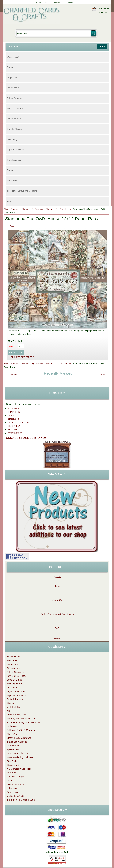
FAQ (57, 628)
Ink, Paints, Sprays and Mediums (22, 191)
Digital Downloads (16, 691)
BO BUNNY (13, 430)
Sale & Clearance (15, 98)
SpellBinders (13, 749)
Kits (9, 711)
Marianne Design (15, 776)
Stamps (10, 170)
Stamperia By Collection (33, 209)
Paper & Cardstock (15, 150)
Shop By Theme (14, 129)
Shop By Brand (14, 119)
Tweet (12, 226)
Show (102, 46)
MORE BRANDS (15, 796)
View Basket (103, 9)
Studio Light (13, 765)
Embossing (12, 726)
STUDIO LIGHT (15, 433)
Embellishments (14, 160)
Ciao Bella (12, 761)
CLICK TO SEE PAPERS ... (24, 357)
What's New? (13, 57)
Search (70, 2)
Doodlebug (12, 792)
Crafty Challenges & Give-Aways (57, 614)
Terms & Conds (41, 2)
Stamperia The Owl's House (59, 209)
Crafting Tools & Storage (19, 738)
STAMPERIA (14, 408)
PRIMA (11, 416)
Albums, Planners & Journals (21, 718)
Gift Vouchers (13, 88)
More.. (10, 201)
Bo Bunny (12, 773)
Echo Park (12, 788)
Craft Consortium (15, 784)
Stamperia (11, 67)
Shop (6, 209)
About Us (57, 600)
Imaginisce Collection (17, 742)
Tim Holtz (11, 780)
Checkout (103, 12)
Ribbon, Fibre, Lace (17, 715)
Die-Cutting (12, 139)
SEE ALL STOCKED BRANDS (26, 438)
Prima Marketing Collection (20, 757)
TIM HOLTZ (14, 419)
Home (57, 586)
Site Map (57, 638)
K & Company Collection (19, 769)
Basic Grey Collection (18, 753)
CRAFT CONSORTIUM (18, 423)
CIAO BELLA (14, 426)
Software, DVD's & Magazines (22, 730)
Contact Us (57, 2)
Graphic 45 (12, 78)
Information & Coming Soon (21, 800)
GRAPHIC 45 (14, 412)
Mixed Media (13, 181)
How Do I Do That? (16, 108)
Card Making (13, 746)
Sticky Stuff (12, 734)
